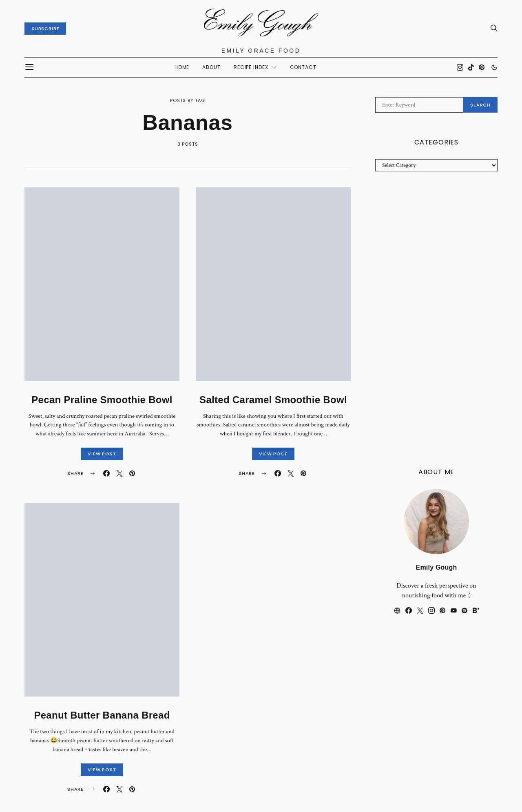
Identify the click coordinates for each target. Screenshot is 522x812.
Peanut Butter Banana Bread (102, 715)
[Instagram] (460, 67)
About (211, 67)
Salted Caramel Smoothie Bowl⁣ (273, 400)
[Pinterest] (482, 67)
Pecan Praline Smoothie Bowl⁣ (102, 400)
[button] (494, 67)
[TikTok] (471, 67)
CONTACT (303, 67)
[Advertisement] (436, 320)
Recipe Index (251, 67)
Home (182, 67)
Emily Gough (437, 567)
